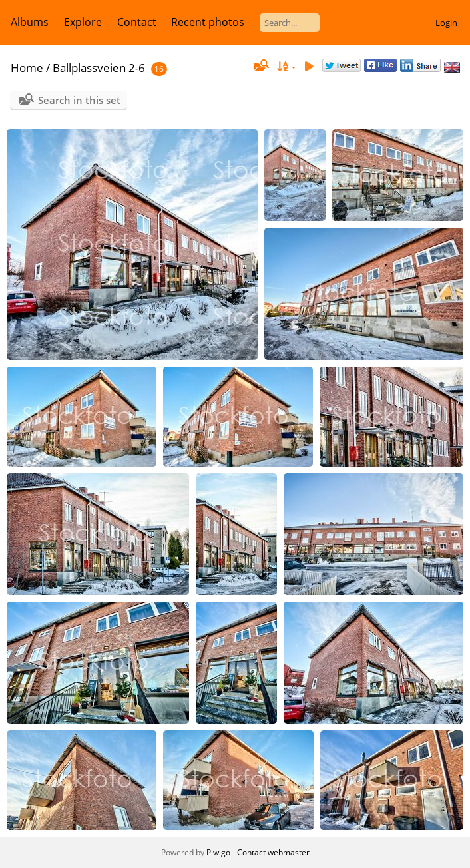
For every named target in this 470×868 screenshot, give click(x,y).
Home (27, 68)
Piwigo (218, 852)
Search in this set (79, 100)
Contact (137, 22)
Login (446, 23)
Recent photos (208, 22)
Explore (83, 22)
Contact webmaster (273, 852)
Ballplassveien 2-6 (99, 68)
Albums (30, 22)
